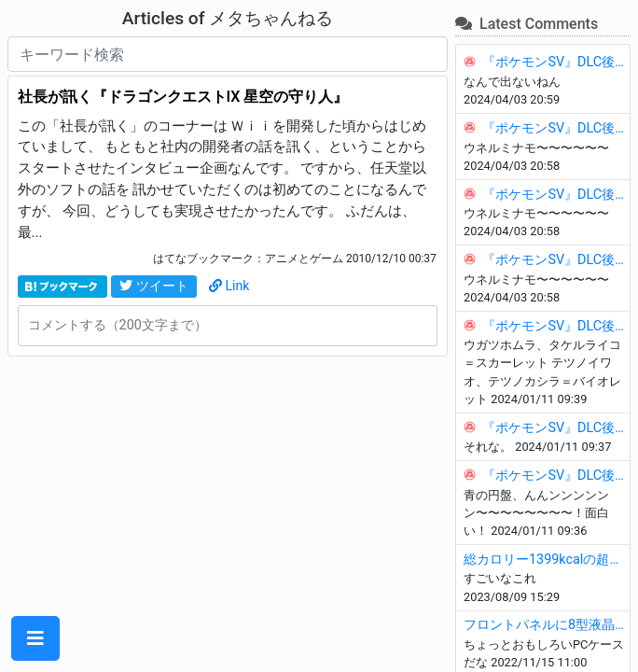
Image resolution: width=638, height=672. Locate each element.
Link (229, 286)
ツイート (154, 286)
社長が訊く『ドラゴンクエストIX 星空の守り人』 (183, 97)
